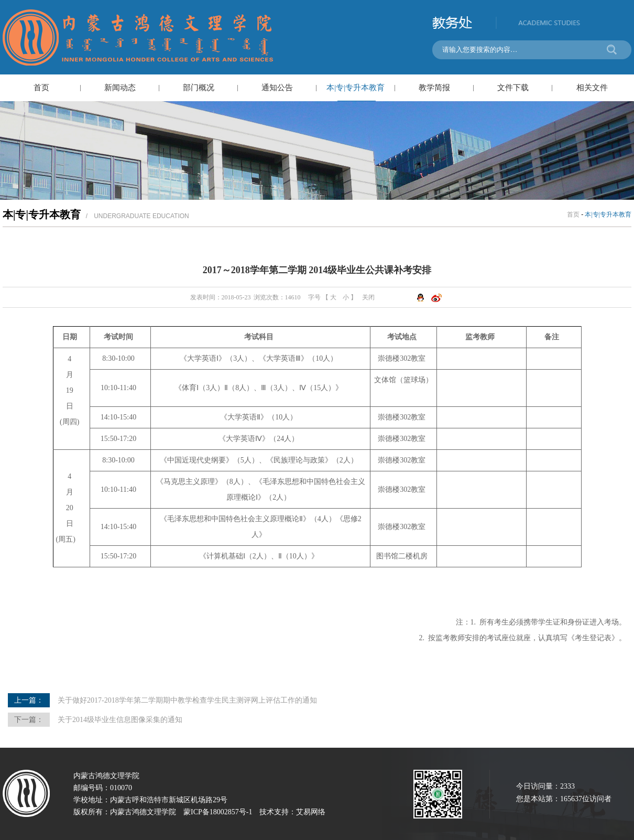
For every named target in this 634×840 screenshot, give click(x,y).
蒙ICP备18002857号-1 (218, 812)
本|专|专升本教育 (356, 88)
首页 (41, 88)
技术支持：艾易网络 (292, 812)
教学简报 (434, 88)
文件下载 (513, 88)
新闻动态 (120, 88)
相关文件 (592, 88)
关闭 (368, 297)
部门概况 (199, 88)
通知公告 (277, 88)
